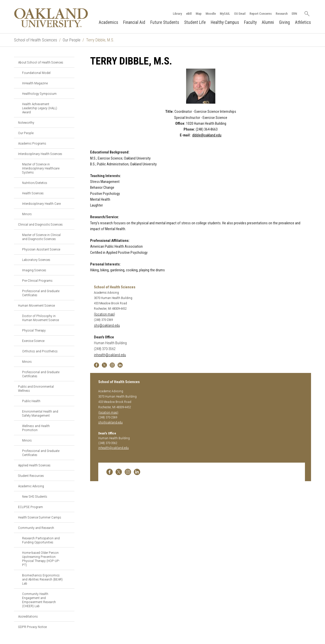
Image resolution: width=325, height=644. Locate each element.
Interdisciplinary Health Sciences (40, 154)
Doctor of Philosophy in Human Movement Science (40, 318)
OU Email (240, 14)
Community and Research (36, 528)
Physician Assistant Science (41, 249)
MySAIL (225, 14)
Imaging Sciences (34, 270)
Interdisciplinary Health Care (41, 203)
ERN (294, 14)
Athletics (303, 22)
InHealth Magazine (35, 83)
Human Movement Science (36, 305)
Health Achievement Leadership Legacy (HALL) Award (40, 108)
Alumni (268, 22)
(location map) (104, 314)
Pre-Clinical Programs (37, 280)
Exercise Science (33, 341)
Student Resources (31, 476)
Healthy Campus (225, 22)
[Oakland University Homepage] (51, 18)
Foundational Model (36, 73)
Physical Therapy (34, 330)
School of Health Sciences (36, 40)
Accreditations (28, 616)
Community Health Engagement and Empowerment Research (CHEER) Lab (39, 600)
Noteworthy (26, 122)
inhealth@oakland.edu (110, 355)
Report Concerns (261, 14)
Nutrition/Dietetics (35, 183)
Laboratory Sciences (36, 260)
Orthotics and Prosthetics (40, 351)
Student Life (195, 22)
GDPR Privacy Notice (32, 627)
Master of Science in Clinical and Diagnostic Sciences (41, 237)
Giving (285, 22)
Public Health (31, 401)
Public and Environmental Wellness (36, 388)
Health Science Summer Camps (40, 517)
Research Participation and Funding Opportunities (41, 540)
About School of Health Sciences (41, 62)
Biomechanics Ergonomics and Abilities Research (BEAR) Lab (42, 579)
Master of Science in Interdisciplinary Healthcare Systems (41, 168)
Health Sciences (33, 193)
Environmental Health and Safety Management (40, 413)
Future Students (165, 22)
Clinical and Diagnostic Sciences (40, 224)
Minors (27, 214)
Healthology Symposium (39, 93)
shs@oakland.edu (107, 326)
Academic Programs (32, 143)
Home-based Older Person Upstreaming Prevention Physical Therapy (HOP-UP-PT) (41, 559)
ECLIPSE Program (30, 507)
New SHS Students (35, 496)
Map (199, 14)
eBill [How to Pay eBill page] (189, 14)
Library (177, 14)
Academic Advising (31, 486)
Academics (108, 22)
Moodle (211, 14)
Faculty (250, 22)
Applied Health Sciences (34, 465)
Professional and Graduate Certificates (41, 293)
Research (282, 14)
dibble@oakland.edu (207, 135)
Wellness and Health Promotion (36, 428)
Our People (72, 40)
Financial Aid (134, 22)
